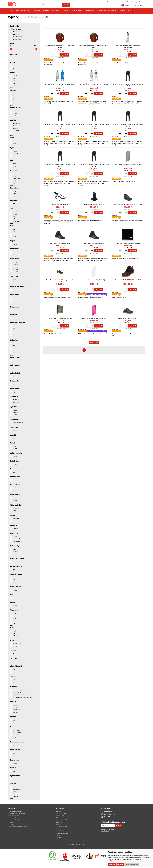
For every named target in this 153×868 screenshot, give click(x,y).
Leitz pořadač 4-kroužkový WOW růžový (94, 318)
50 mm (15, 554)
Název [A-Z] (16, 32)
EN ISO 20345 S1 (17, 733)
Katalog (33, 17)
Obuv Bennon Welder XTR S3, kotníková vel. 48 (128, 205)
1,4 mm (15, 464)
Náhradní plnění (60, 829)
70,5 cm (15, 500)
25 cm (14, 446)
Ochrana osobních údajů (62, 818)
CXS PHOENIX (16, 710)
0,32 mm (15, 265)
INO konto (59, 824)
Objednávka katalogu (62, 827)
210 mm (15, 590)
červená (15, 113)
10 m (14, 229)
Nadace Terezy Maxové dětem (17, 813)
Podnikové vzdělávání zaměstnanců (19, 827)
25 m (14, 231)
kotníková (16, 410)
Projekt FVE (12, 824)
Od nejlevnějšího (17, 37)
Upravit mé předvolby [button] (132, 865)
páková (15, 537)
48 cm (15, 490)
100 (14, 346)
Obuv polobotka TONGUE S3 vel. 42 (128, 318)
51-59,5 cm (16, 508)
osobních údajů (105, 831)
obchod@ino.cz (110, 814)
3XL (14, 101)
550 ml (15, 244)
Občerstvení (90, 11)
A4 (14, 66)
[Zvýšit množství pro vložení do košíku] (58, 55)
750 (14, 369)
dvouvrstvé (16, 221)
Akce (129, 11)
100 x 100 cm (16, 123)
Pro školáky (36, 11)
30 (14, 331)
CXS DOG (15, 705)
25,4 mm (15, 552)
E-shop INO (25, 17)
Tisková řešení (60, 831)
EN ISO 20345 (16, 730)
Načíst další (94, 342)
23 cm (14, 141)
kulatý (14, 280)
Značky (58, 835)
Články (141, 2)
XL (14, 96)
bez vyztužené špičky (19, 690)
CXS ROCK (16, 712)
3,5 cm (15, 616)
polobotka (16, 413)
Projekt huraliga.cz (14, 816)
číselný (15, 214)
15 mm (15, 549)
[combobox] (142, 25)
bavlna (15, 174)
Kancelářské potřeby (23, 11)
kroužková (16, 519)
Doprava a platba (61, 816)
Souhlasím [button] (112, 865)
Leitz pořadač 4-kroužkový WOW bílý (94, 280)
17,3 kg (15, 204)
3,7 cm (15, 618)
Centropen (16, 794)
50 (14, 318)
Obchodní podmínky (61, 813)
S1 (13, 578)
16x (14, 570)
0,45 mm (15, 267)
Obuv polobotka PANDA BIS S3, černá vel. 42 (128, 280)
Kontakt (121, 2)
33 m (14, 234)
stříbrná (15, 763)
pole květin (16, 636)
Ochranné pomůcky (77, 11)
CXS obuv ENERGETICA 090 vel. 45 (60, 243)
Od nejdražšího (17, 39)
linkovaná (16, 646)
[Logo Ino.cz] (12, 4)
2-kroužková (16, 539)
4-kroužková (16, 541)
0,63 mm (15, 269)
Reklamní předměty (131, 2)
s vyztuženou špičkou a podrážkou (22, 697)
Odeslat (118, 826)
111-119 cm (16, 153)
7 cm (14, 623)
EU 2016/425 (16, 735)
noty (14, 633)
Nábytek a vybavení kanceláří (107, 11)
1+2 (14, 310)
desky (14, 217)
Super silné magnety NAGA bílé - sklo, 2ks (128, 243)
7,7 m (14, 236)
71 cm (14, 511)
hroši (14, 631)
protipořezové (17, 692)
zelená (15, 116)
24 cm (14, 143)
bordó (15, 83)
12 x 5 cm (15, 128)
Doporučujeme (17, 29)
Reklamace (59, 822)
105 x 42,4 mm (17, 126)
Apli (14, 787)
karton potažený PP (18, 179)
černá (14, 86)
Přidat (65, 55)
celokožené (16, 212)
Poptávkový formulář (61, 820)
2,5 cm (15, 614)
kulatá (15, 431)
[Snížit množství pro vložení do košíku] (52, 55)
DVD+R (15, 219)
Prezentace (56, 11)
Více (11, 88)
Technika (122, 11)
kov (14, 183)
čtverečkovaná (17, 644)
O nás (114, 2)
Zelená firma (13, 822)
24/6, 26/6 (16, 402)
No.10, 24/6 (16, 400)
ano (14, 58)
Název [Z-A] (16, 34)
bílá (14, 78)
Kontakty (58, 811)
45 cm (15, 498)
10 (13, 98)
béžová (15, 76)
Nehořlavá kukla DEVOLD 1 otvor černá (94, 205)
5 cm (14, 621)
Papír (11, 11)
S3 (14, 582)
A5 (14, 68)
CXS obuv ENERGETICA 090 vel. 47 (94, 243)
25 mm (15, 457)
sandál (15, 415)
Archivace (46, 11)
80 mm (15, 449)
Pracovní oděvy (14, 818)
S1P (14, 580)
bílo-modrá (16, 81)
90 (14, 376)
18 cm (14, 166)
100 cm (15, 151)
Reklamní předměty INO (16, 820)
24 (14, 300)
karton (15, 176)
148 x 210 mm (17, 133)
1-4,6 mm (15, 272)
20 (14, 348)
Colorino (15, 796)
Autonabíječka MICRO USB (60, 205)
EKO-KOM (59, 838)
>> (108, 350)
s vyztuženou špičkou (19, 695)
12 (13, 298)
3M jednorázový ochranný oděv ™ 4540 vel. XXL (94, 84)
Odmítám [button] (120, 865)
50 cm (15, 480)
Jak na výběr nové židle (16, 811)
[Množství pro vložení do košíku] (55, 55)
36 (14, 103)
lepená (15, 521)
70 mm (15, 156)
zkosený (15, 282)
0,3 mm (15, 262)
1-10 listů (15, 529)
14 (13, 290)
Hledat (66, 5)
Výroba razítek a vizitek (62, 833)
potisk (15, 194)
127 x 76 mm (16, 131)
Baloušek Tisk (17, 789)
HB (14, 654)
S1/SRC (15, 737)
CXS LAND (15, 707)
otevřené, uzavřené (18, 423)
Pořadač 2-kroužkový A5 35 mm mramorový (60, 318)
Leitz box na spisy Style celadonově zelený (128, 165)
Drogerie (65, 11)
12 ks (14, 328)
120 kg (15, 472)
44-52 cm (15, 488)
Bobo (14, 792)
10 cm (14, 164)
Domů (109, 2)
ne (14, 254)
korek (14, 181)
